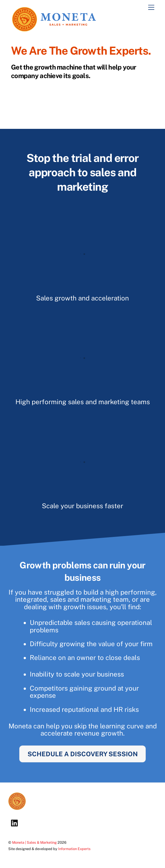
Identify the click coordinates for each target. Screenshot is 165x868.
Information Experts (74, 849)
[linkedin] (16, 823)
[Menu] (151, 8)
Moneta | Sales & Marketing (34, 842)
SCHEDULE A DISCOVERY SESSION (83, 754)
